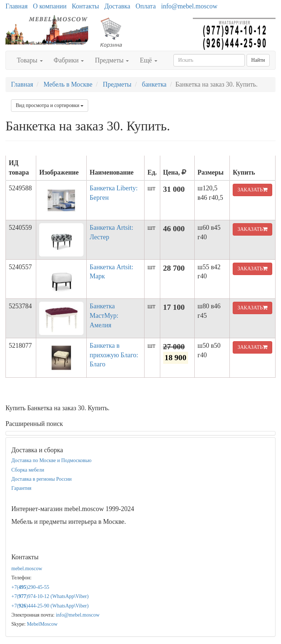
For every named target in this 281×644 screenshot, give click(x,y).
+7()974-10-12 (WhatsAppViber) (50, 596)
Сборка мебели (28, 470)
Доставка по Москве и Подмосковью (51, 460)
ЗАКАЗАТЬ (252, 190)
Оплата (145, 6)
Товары (30, 60)
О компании (50, 6)
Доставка (117, 6)
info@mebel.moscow (189, 6)
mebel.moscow (27, 569)
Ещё (148, 60)
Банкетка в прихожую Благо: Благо (114, 355)
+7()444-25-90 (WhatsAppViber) (50, 606)
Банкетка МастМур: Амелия (104, 315)
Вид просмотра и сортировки (50, 105)
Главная (16, 6)
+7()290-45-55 (30, 587)
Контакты (85, 6)
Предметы (112, 60)
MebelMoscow (42, 624)
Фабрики (69, 60)
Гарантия (21, 488)
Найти (258, 60)
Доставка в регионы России (42, 479)
